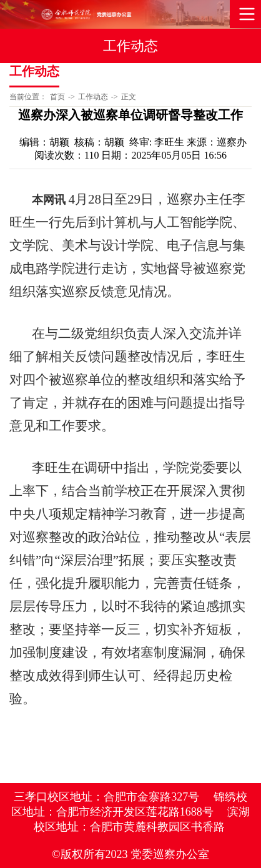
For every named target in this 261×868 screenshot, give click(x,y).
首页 (57, 97)
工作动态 (93, 97)
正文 (129, 97)
